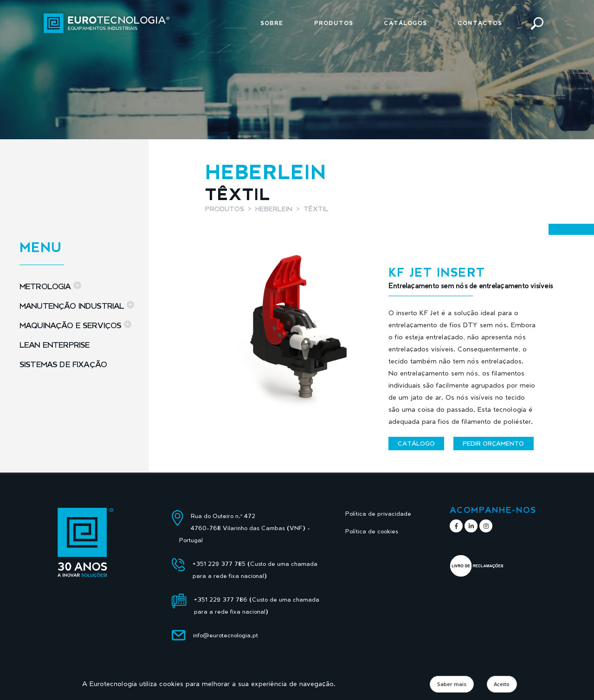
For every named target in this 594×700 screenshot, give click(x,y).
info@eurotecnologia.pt (226, 635)
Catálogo (416, 443)
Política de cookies (372, 531)
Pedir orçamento (493, 443)
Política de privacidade (378, 514)
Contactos (480, 23)
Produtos (334, 23)
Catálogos (405, 23)
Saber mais (452, 684)
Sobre (272, 23)
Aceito (502, 684)
